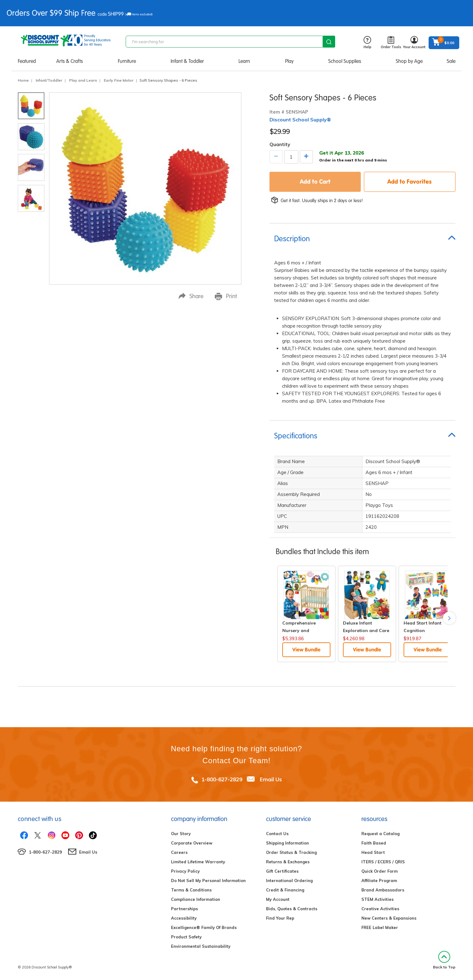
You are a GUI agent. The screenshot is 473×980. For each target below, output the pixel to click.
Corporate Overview (192, 843)
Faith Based (374, 843)
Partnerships (184, 909)
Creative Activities (380, 909)
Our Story (181, 834)
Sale (451, 61)
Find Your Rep (280, 918)
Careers (179, 852)
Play (289, 61)
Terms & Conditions (191, 890)
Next (449, 618)
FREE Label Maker (380, 927)
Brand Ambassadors (383, 890)
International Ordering (289, 880)
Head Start (373, 852)
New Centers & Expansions (389, 918)
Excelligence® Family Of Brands (204, 927)
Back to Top (444, 960)
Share (191, 296)
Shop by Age (409, 61)
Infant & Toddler (187, 61)
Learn (244, 61)
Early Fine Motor (119, 80)
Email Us (271, 779)
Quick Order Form (380, 871)
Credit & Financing (285, 890)
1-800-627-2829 (222, 779)
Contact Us (277, 834)
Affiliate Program (379, 880)
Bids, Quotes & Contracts (292, 909)
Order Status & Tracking (291, 852)
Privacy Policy (185, 871)
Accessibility (184, 918)
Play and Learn (83, 80)
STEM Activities (377, 899)
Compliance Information (196, 899)
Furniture (127, 61)
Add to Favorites (410, 181)
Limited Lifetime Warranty (198, 862)
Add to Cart (315, 181)
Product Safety (186, 937)
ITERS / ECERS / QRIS (383, 862)
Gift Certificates (282, 871)
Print (226, 296)
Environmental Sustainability (201, 946)
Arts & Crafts (70, 61)
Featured (27, 61)
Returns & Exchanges (288, 862)
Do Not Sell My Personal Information (208, 880)
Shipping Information (287, 843)
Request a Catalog (380, 834)
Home (23, 80)
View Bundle (306, 650)
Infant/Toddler (49, 80)
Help (367, 43)
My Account (278, 899)
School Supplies (345, 61)
